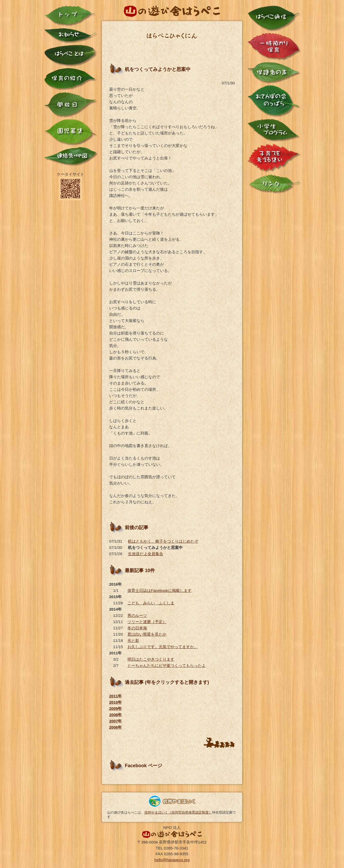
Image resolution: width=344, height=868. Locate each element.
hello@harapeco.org (172, 860)
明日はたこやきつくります (151, 659)
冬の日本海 (137, 628)
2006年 (115, 727)
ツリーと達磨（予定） (147, 622)
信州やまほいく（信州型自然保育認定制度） (178, 812)
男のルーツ (137, 615)
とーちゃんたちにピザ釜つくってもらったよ (167, 665)
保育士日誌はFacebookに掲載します (159, 590)
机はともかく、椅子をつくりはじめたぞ (163, 541)
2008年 (115, 715)
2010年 (115, 702)
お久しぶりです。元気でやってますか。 (163, 647)
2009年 (115, 708)
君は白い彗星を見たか (147, 634)
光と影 (133, 640)
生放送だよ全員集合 (146, 554)
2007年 (115, 721)
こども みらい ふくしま (151, 603)
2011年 (115, 696)
